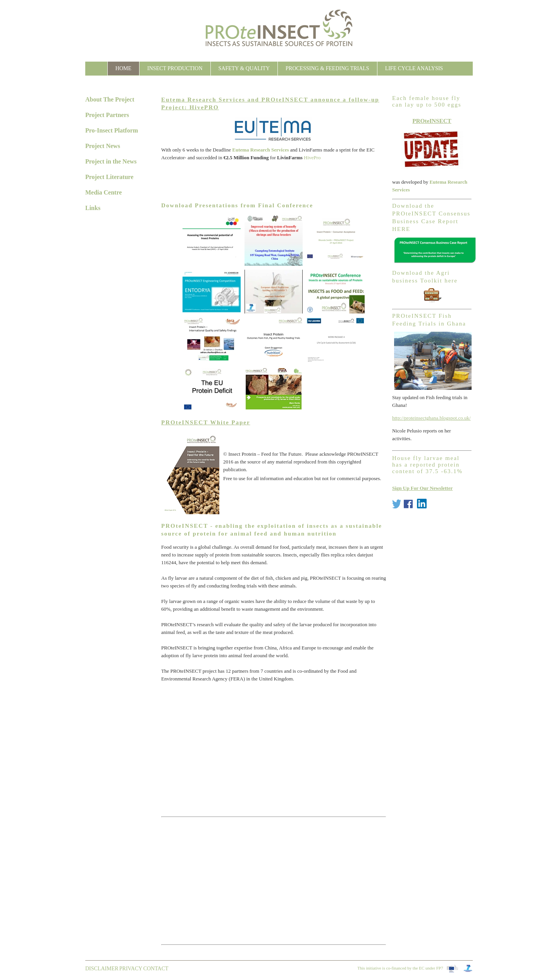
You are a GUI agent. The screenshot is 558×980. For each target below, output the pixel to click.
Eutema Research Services (260, 150)
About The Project (110, 99)
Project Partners (107, 115)
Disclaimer (102, 969)
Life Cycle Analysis (414, 68)
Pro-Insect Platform (112, 130)
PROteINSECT (432, 121)
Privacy (131, 969)
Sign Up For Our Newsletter (422, 488)
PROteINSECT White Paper (206, 422)
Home (123, 68)
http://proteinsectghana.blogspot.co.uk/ (431, 418)
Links (93, 208)
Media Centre (103, 192)
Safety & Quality (244, 68)
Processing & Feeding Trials (327, 68)
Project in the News (111, 161)
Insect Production (175, 68)
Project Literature (109, 177)
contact (156, 969)
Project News (103, 146)
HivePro (312, 158)
